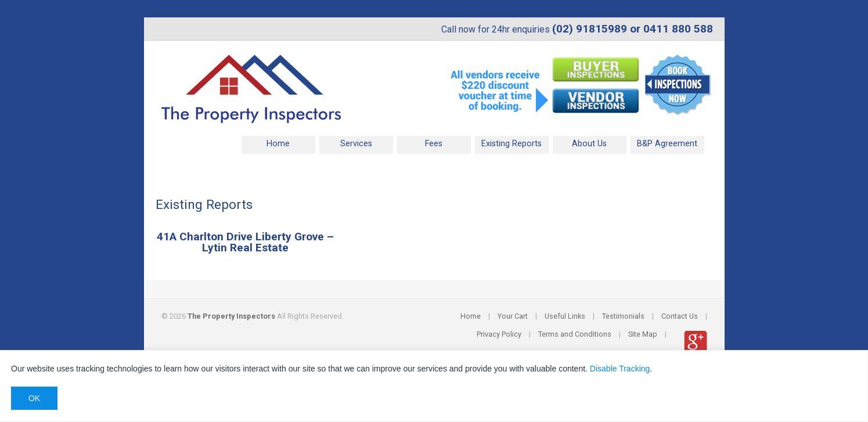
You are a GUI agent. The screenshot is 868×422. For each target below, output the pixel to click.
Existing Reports (512, 144)
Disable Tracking (620, 369)
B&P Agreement (667, 144)
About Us (589, 144)
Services (356, 144)
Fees (434, 144)
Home (278, 144)
